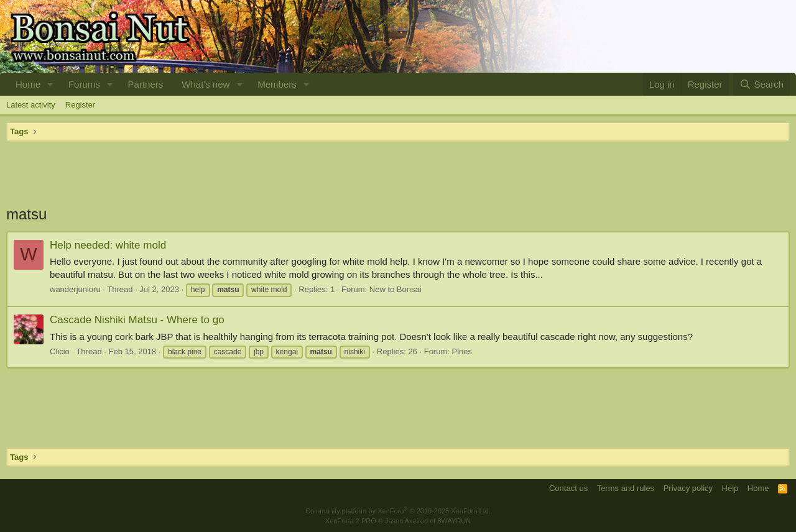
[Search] (761, 84)
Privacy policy (688, 488)
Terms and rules (626, 488)
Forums (84, 84)
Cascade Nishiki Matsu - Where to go (137, 320)
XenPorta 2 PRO (351, 521)
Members (277, 84)
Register (80, 105)
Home (28, 84)
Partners (146, 84)
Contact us (568, 488)
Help (730, 488)
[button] (50, 84)
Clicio (60, 351)
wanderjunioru (75, 289)
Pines (462, 351)
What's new (206, 84)
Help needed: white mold (108, 245)
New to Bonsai (396, 289)
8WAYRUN (454, 521)
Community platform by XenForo (398, 511)
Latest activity (31, 105)
